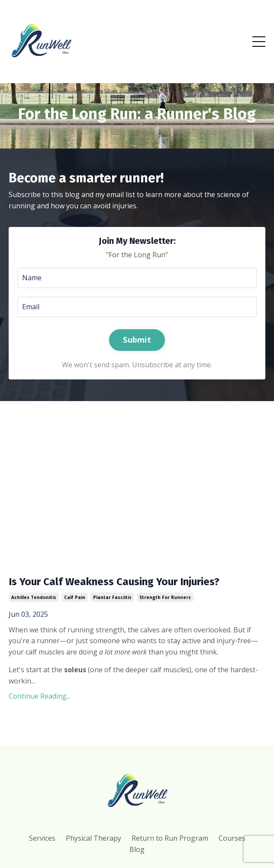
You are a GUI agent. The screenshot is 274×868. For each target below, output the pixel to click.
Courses (232, 838)
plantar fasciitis (112, 597)
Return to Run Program (170, 838)
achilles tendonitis (34, 597)
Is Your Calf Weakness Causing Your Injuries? (114, 582)
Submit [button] (137, 340)
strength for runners (165, 597)
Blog (137, 849)
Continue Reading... (40, 696)
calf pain (75, 597)
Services (42, 838)
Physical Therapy (93, 838)
